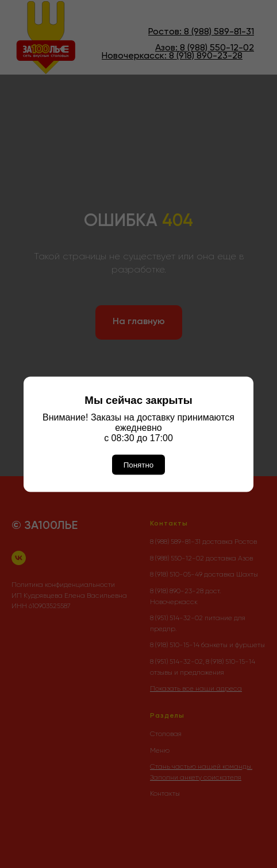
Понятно (138, 464)
